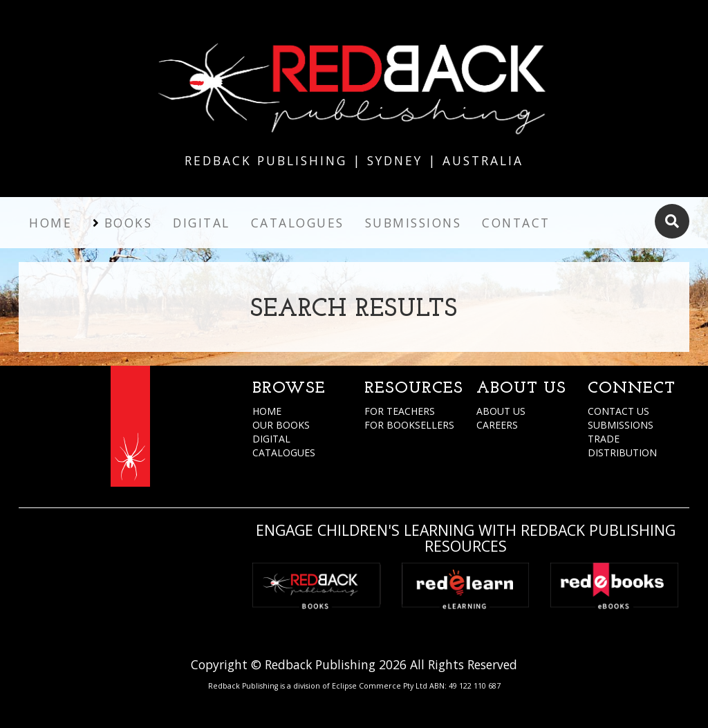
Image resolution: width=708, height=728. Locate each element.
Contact (516, 223)
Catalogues (298, 223)
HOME (267, 411)
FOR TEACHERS (400, 411)
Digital (202, 223)
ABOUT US (501, 411)
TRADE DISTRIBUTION (622, 446)
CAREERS (497, 425)
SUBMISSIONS (621, 425)
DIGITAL (271, 439)
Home (50, 223)
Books (129, 223)
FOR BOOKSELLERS (409, 425)
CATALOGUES (284, 452)
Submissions (413, 223)
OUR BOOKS (281, 425)
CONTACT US (618, 411)
